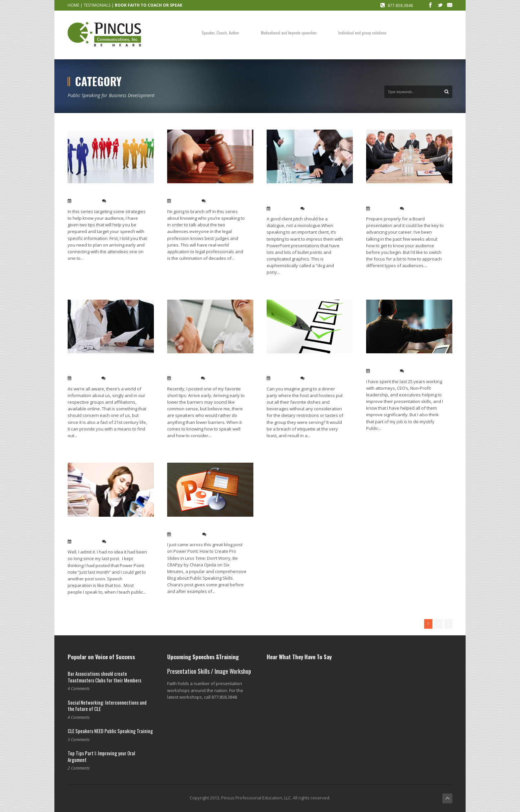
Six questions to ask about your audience (305, 366)
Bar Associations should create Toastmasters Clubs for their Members (104, 677)
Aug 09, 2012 (185, 534)
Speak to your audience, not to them (207, 366)
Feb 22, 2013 (85, 542)
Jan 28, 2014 (384, 208)
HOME (73, 5)
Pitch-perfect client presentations (291, 196)
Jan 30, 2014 (284, 208)
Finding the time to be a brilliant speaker (107, 530)
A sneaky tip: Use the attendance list (107, 366)
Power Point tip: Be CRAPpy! (201, 526)
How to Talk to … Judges (196, 193)
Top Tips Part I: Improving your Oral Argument (101, 756)
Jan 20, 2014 (85, 378)
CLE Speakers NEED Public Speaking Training (110, 731)
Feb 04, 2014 (185, 201)
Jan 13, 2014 (185, 378)
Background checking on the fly (105, 193)
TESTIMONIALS (97, 5)
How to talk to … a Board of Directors (399, 196)
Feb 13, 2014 (85, 201)
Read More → (80, 269)
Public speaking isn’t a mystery (403, 363)
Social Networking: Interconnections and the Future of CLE (107, 706)
